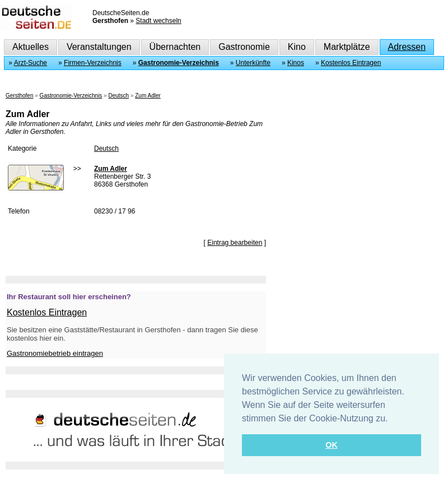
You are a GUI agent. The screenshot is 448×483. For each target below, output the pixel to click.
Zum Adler (148, 96)
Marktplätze (347, 47)
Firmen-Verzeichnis (93, 63)
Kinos (296, 63)
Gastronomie (244, 47)
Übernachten (175, 47)
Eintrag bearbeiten (235, 243)
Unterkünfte (253, 63)
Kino (297, 47)
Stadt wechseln (158, 21)
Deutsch (118, 96)
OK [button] (332, 445)
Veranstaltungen (99, 47)
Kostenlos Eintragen (351, 63)
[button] (392, 419)
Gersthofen (19, 96)
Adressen (407, 47)
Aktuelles (31, 47)
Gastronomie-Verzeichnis (179, 63)
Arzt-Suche (31, 63)
